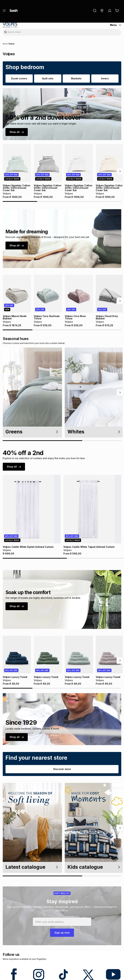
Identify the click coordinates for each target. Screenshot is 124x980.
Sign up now (62, 933)
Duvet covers (19, 78)
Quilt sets (48, 78)
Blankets (76, 78)
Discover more (62, 769)
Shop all (17, 132)
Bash (5, 44)
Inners (105, 78)
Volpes (12, 44)
